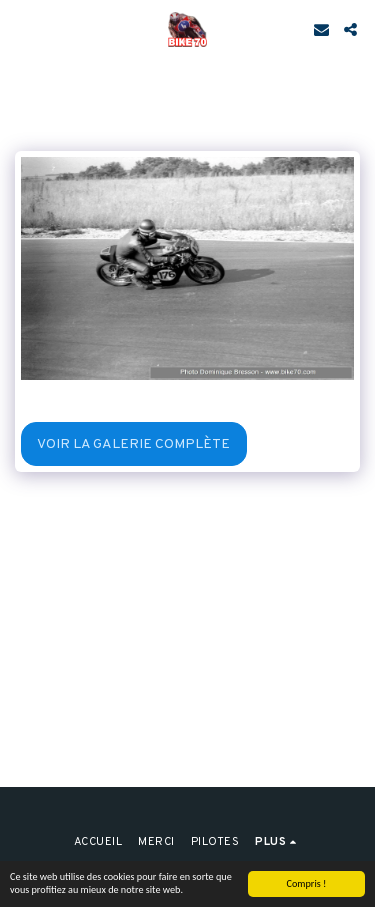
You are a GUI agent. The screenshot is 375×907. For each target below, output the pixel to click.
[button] (22, 29)
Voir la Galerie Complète (133, 444)
